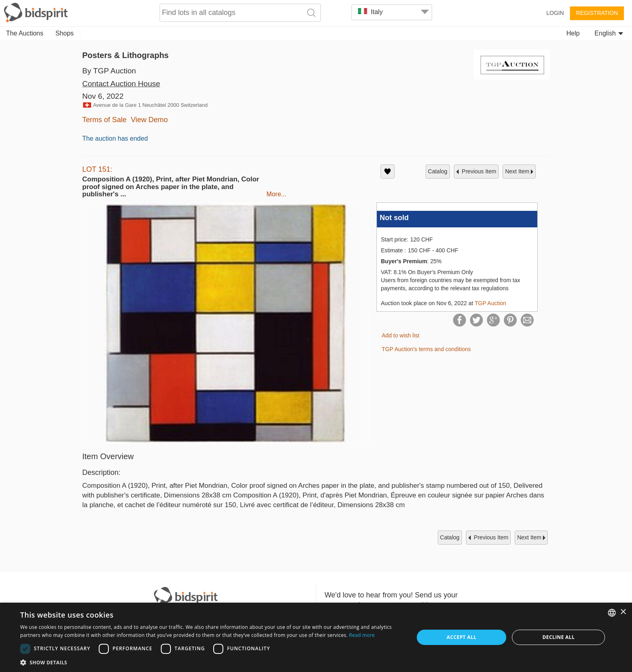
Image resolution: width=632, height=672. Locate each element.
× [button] (623, 612)
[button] (211, 662)
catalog (438, 171)
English (609, 33)
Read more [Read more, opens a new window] (362, 635)
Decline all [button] (559, 637)
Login (555, 13)
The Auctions (25, 33)
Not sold (394, 218)
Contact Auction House (121, 84)
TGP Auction (490, 303)
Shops (65, 33)
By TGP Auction (109, 71)
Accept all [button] (462, 637)
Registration (597, 13)
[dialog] (316, 637)
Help (573, 33)
